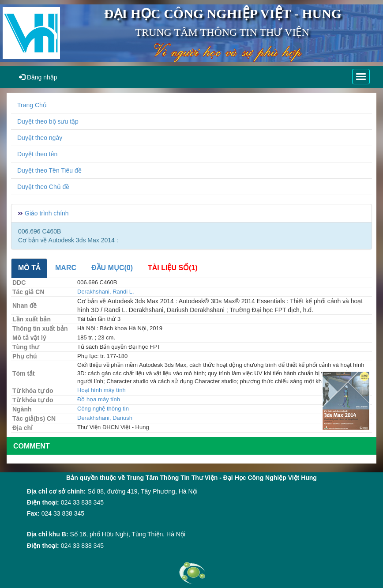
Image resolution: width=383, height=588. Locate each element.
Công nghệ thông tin (103, 409)
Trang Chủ (32, 105)
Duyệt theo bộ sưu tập (48, 121)
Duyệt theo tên (37, 154)
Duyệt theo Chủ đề (43, 187)
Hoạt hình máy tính (101, 390)
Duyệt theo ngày (40, 138)
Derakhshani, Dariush (105, 418)
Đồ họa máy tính (99, 399)
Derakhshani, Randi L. (106, 292)
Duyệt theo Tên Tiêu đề (49, 170)
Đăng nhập (38, 77)
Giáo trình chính (47, 213)
